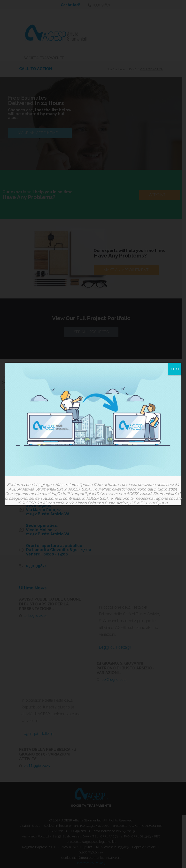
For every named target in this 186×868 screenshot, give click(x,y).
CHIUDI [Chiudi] (175, 369)
